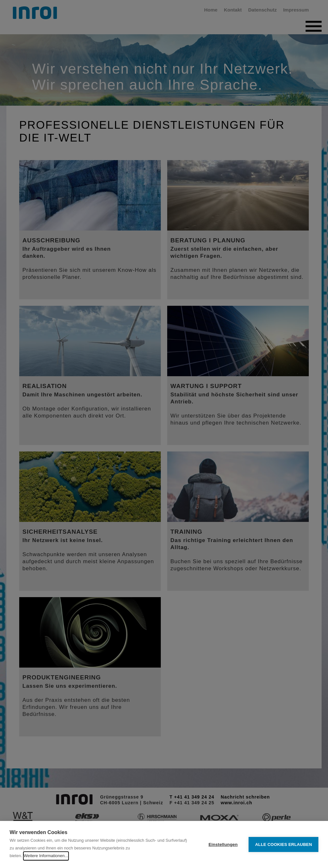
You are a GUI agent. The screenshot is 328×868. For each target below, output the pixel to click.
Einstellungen (223, 844)
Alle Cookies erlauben (283, 844)
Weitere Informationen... (46, 856)
